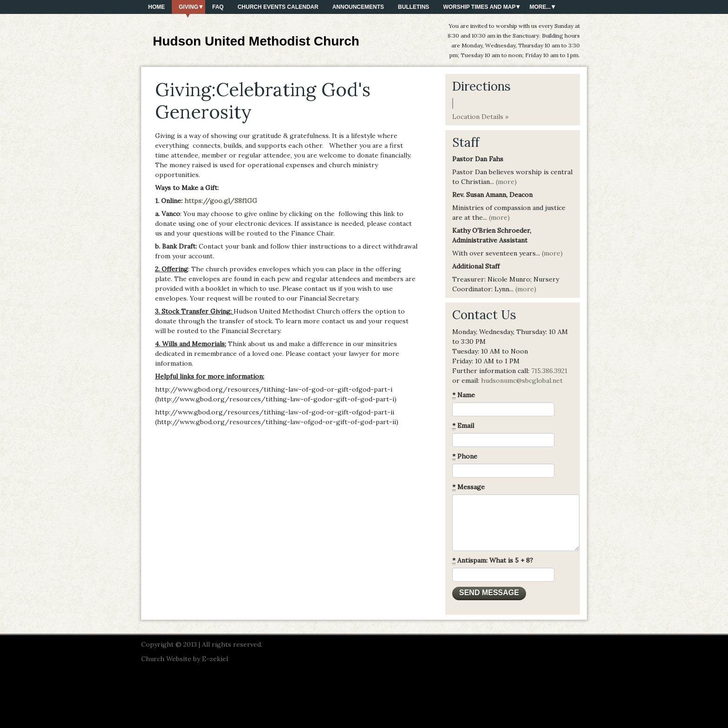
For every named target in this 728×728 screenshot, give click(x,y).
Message (468, 487)
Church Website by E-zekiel (185, 659)
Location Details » (480, 117)
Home (156, 7)
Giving (188, 7)
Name (464, 395)
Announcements (358, 7)
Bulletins (413, 7)
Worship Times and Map (479, 7)
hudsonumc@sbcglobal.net (522, 380)
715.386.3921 (549, 371)
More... (540, 7)
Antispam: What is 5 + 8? (493, 561)
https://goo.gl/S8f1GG (221, 201)
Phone (465, 456)
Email (463, 426)
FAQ (218, 7)
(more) (506, 182)
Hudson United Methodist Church (256, 41)
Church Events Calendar (278, 7)
